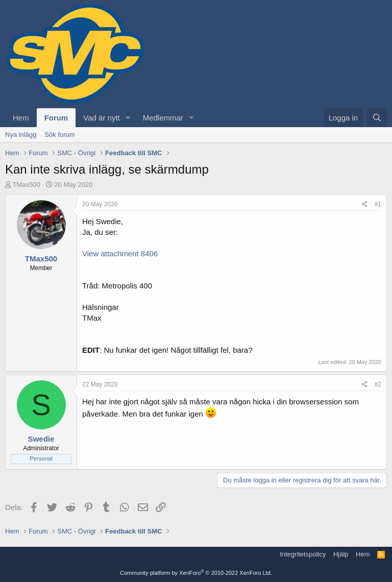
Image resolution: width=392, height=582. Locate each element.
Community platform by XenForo (196, 573)
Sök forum (59, 135)
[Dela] (365, 204)
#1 (378, 204)
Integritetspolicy (303, 554)
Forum (56, 118)
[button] (128, 118)
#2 (378, 384)
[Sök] (377, 118)
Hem (21, 118)
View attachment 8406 (120, 253)
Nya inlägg (21, 135)
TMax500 (27, 185)
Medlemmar (163, 118)
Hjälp (341, 554)
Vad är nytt (101, 118)
